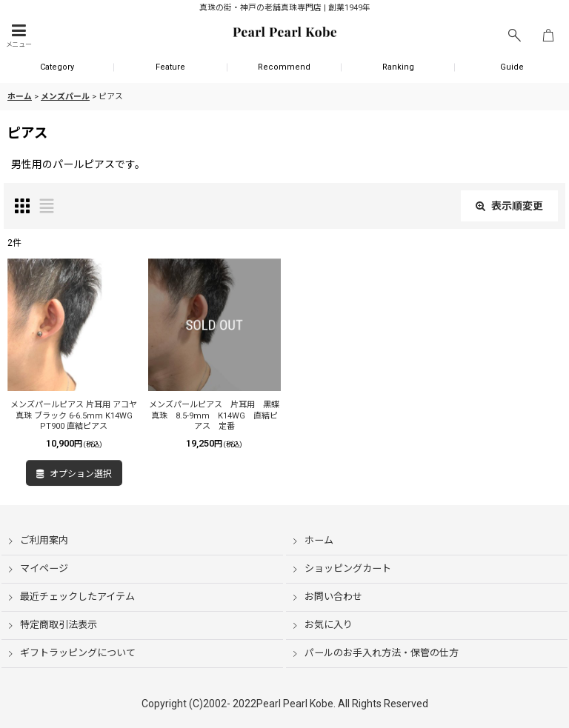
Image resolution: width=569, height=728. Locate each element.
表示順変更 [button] (509, 206)
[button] (19, 36)
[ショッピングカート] (548, 36)
